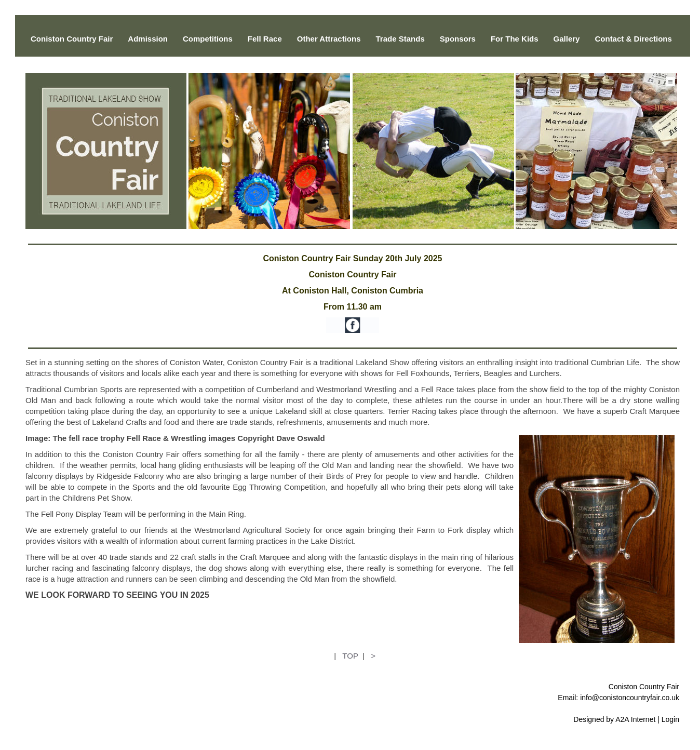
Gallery (567, 39)
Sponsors (458, 39)
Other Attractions (329, 39)
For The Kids (515, 39)
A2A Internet (635, 719)
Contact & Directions (633, 39)
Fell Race (265, 39)
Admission (148, 39)
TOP (350, 656)
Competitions (208, 39)
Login (670, 719)
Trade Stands (400, 39)
